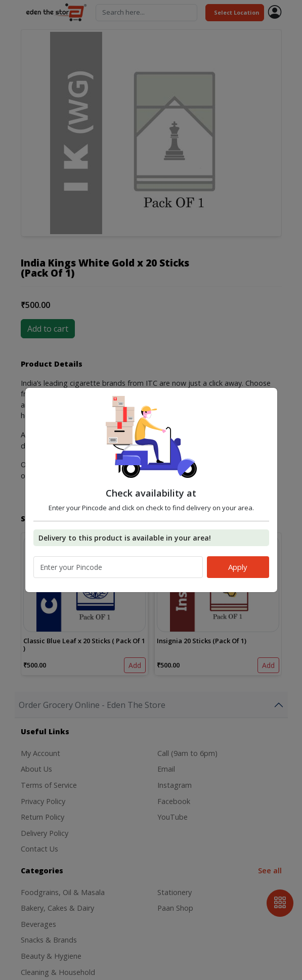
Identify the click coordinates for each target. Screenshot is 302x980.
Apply (238, 567)
